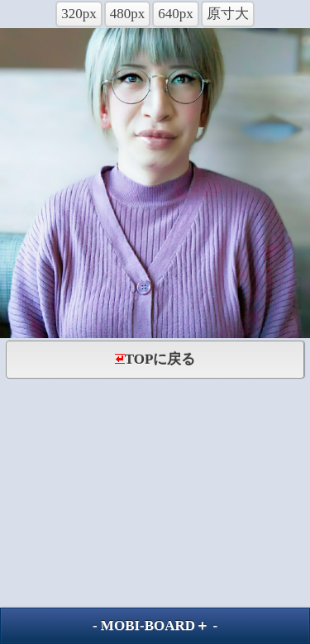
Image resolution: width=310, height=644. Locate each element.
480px (128, 14)
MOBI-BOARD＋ (155, 625)
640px (176, 14)
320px (79, 14)
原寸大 (228, 14)
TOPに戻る (155, 359)
